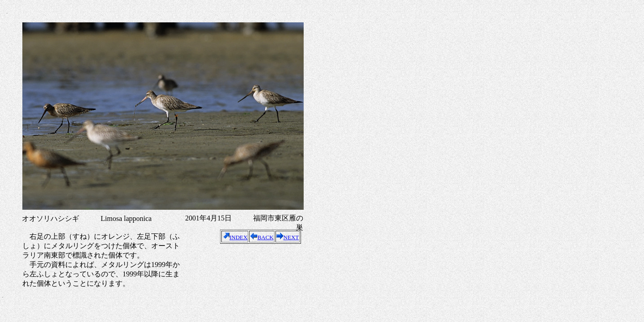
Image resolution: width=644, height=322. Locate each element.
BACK (262, 237)
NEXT (288, 237)
